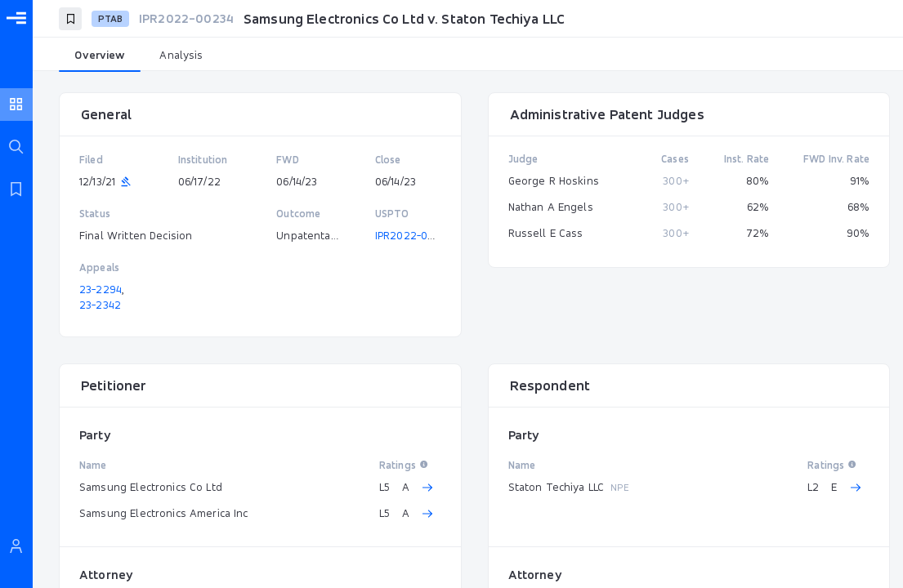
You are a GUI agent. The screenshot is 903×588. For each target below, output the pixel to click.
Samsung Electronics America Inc (164, 513)
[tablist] (468, 56)
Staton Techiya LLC (557, 487)
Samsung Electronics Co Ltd (151, 487)
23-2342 (100, 305)
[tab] (100, 56)
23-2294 (101, 289)
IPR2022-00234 (414, 235)
